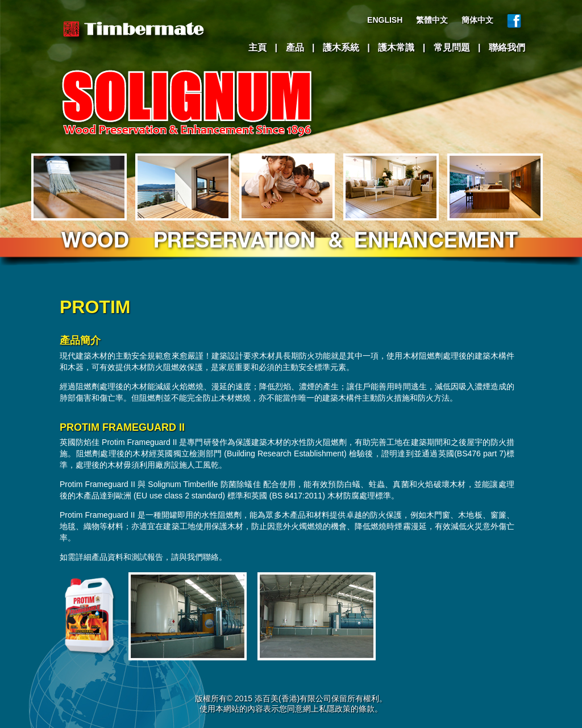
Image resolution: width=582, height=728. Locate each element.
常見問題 (452, 47)
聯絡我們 (507, 47)
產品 (295, 47)
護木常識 (396, 47)
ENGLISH (385, 20)
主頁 (257, 47)
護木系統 (341, 47)
